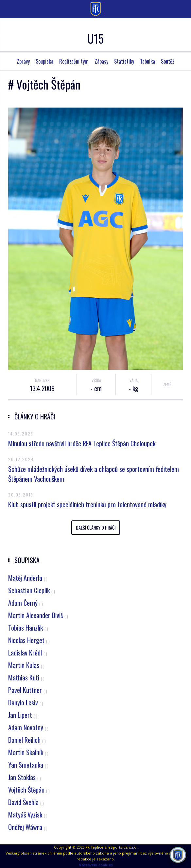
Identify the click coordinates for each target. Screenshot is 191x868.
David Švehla (26, 802)
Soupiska (44, 61)
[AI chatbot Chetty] (178, 855)
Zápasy (101, 61)
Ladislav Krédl (28, 653)
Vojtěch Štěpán (29, 790)
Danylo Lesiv (26, 702)
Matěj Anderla (28, 578)
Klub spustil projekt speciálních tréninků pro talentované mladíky (87, 504)
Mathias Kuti (26, 677)
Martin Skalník (28, 752)
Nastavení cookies (96, 865)
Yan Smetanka (28, 765)
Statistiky (124, 61)
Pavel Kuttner (28, 690)
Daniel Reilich (27, 740)
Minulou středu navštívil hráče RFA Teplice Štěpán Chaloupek (82, 443)
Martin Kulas (26, 665)
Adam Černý (26, 603)
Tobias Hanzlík (28, 628)
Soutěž (168, 61)
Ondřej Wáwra (28, 827)
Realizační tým (74, 61)
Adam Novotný (28, 727)
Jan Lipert (23, 715)
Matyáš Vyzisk (28, 815)
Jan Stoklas (25, 777)
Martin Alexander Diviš (38, 615)
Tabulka (148, 61)
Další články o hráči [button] (96, 527)
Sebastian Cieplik (32, 590)
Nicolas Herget (29, 640)
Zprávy (23, 61)
